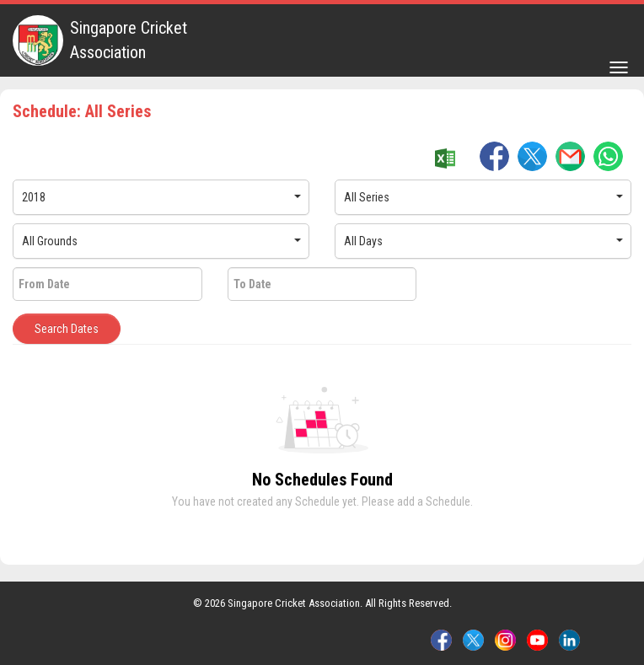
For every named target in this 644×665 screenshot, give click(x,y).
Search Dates (67, 329)
